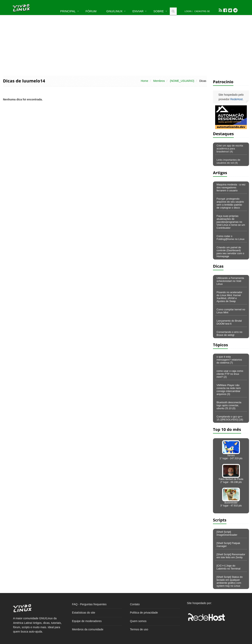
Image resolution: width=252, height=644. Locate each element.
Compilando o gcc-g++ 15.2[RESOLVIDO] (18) (230, 418)
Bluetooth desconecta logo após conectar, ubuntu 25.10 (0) (229, 405)
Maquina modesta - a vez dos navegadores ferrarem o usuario (231, 187)
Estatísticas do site (84, 613)
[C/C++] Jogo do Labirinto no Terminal (228, 567)
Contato (135, 604)
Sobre (159, 11)
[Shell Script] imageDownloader (227, 533)
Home (145, 81)
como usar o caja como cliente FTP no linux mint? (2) (230, 374)
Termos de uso (139, 629)
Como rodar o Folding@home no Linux (231, 238)
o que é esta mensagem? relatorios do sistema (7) (229, 360)
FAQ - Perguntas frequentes (89, 604)
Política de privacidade (144, 613)
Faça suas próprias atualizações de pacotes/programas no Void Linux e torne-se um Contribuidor (231, 222)
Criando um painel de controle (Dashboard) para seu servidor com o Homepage (230, 252)
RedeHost (237, 99)
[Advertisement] (126, 45)
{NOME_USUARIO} (182, 81)
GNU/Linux (115, 11)
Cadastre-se (202, 11)
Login (188, 11)
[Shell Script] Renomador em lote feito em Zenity (231, 556)
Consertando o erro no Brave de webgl (229, 333)
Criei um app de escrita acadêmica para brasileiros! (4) (230, 149)
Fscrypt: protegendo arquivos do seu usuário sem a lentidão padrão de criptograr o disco (230, 203)
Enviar (138, 11)
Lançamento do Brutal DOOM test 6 (229, 322)
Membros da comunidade (88, 629)
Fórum (91, 11)
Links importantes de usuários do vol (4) (228, 161)
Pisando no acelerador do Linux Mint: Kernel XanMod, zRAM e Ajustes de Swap (229, 297)
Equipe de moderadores (87, 621)
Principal (68, 11)
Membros (159, 81)
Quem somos (138, 621)
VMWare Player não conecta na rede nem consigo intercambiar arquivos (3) (229, 390)
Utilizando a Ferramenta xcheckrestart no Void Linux (230, 281)
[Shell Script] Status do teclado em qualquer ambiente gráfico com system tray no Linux (230, 581)
